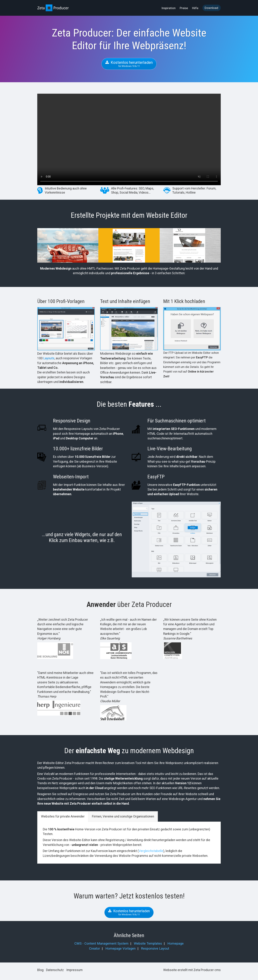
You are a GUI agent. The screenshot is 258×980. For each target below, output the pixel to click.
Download (211, 8)
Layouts (49, 358)
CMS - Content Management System (101, 944)
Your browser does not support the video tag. (129, 139)
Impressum (74, 970)
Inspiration (169, 8)
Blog (40, 970)
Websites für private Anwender (63, 816)
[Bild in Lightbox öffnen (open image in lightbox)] (66, 329)
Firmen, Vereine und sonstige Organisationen (123, 816)
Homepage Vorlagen (120, 949)
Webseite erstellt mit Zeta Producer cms (192, 970)
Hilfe (195, 8)
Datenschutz (55, 970)
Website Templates (148, 944)
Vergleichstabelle (151, 851)
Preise (184, 8)
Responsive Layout (155, 949)
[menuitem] (169, 8)
